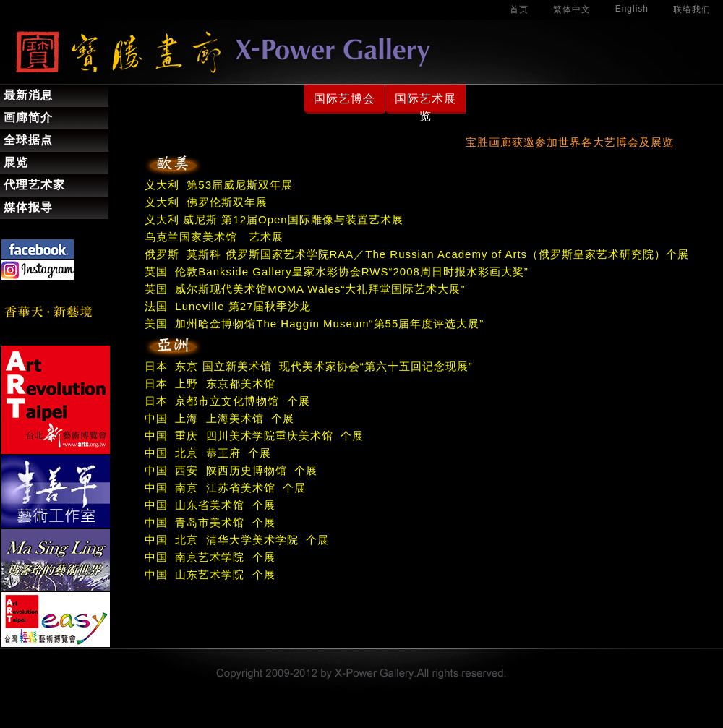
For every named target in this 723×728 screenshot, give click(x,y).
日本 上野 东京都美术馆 (210, 384)
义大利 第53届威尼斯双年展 (219, 185)
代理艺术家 (34, 185)
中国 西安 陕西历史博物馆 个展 (231, 470)
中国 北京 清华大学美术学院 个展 (237, 540)
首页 (519, 9)
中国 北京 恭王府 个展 (208, 453)
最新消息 (28, 95)
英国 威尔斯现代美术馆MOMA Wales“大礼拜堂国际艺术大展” (305, 289)
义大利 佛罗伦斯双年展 (206, 202)
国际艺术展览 (425, 107)
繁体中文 (572, 9)
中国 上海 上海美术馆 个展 (219, 418)
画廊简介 (28, 117)
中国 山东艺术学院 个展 (210, 574)
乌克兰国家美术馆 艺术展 (214, 237)
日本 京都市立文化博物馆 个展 (227, 401)
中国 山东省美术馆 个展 (210, 505)
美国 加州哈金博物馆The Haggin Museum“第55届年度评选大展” (314, 324)
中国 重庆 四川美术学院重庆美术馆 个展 (254, 436)
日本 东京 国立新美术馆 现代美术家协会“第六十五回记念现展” (309, 366)
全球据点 (28, 140)
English (632, 9)
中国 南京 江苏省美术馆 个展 (225, 488)
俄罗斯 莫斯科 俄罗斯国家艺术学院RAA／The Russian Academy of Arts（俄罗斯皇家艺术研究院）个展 (417, 254)
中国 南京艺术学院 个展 (210, 557)
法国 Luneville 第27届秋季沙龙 (228, 306)
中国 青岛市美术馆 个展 (210, 522)
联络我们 (692, 9)
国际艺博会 (345, 99)
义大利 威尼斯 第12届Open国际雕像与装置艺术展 (274, 219)
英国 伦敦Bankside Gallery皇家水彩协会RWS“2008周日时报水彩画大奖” (337, 271)
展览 (16, 162)
